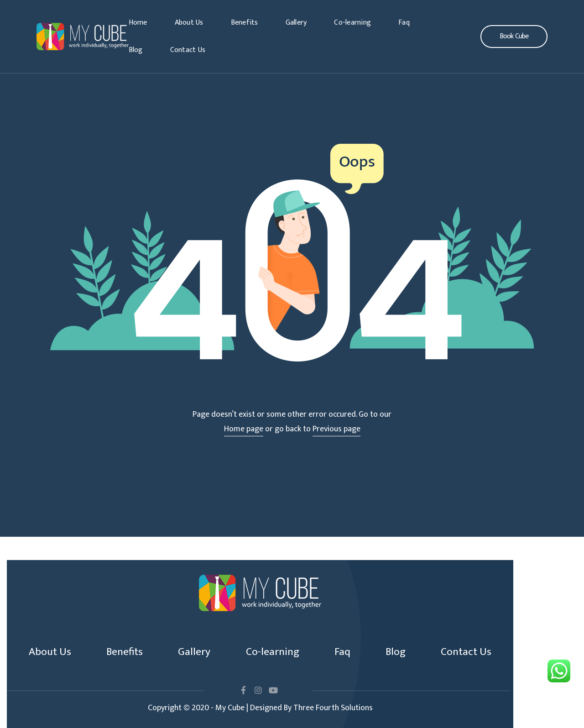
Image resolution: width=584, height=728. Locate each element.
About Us (189, 23)
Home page (244, 429)
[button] (514, 37)
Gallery (296, 23)
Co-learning (352, 23)
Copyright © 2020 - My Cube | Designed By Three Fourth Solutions (260, 708)
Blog (136, 50)
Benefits (245, 23)
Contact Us (188, 50)
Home (138, 23)
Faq (404, 23)
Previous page (336, 429)
